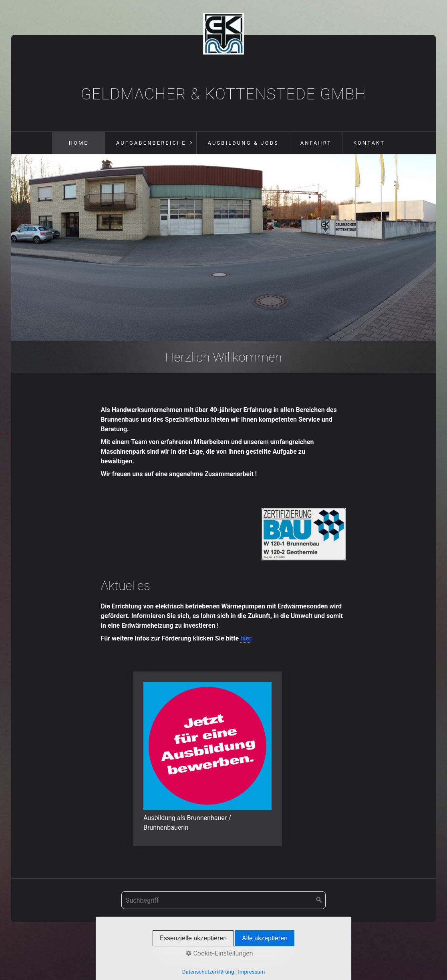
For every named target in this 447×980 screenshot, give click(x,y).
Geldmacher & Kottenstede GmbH (223, 94)
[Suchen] (319, 900)
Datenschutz (273, 946)
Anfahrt (316, 143)
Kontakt (369, 143)
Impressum (233, 946)
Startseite (170, 946)
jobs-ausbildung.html (207, 759)
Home (79, 143)
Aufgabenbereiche (151, 143)
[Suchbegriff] (223, 900)
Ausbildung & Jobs (243, 143)
